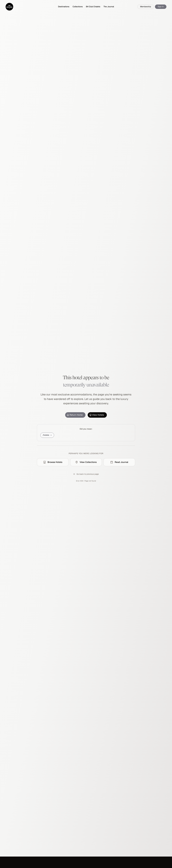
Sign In (161, 7)
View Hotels (97, 415)
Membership (146, 7)
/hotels (47, 435)
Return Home (75, 415)
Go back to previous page (86, 474)
